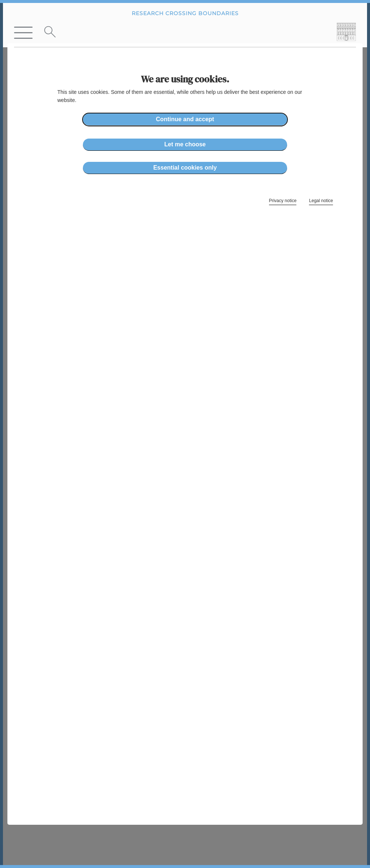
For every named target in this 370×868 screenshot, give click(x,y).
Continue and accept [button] (185, 119)
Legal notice (321, 201)
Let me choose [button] (185, 144)
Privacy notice (283, 201)
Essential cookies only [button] (185, 168)
